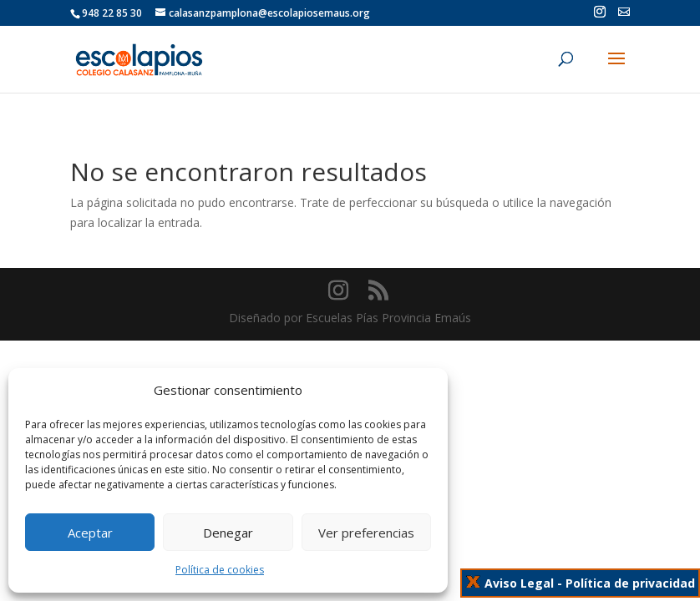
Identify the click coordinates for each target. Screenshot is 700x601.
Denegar (228, 533)
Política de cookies (220, 570)
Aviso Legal (519, 583)
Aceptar (90, 533)
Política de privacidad (630, 583)
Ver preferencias (366, 533)
